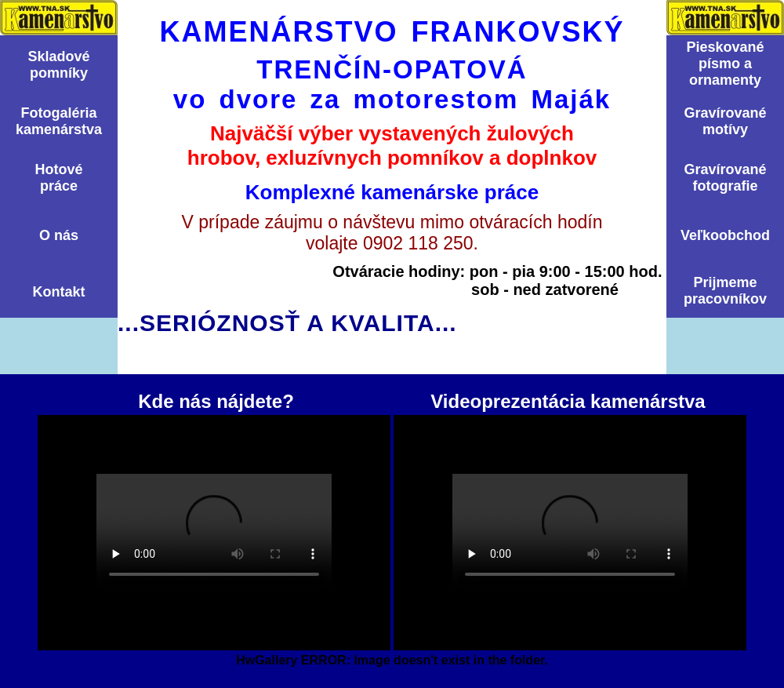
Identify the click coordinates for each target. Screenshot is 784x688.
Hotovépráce (58, 178)
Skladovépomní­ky (58, 65)
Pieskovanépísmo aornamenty (725, 64)
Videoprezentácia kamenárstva (570, 533)
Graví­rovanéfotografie (725, 178)
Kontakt (59, 292)
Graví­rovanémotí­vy (725, 121)
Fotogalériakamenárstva (59, 121)
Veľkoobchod (725, 235)
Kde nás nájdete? (214, 533)
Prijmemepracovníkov (725, 291)
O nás (59, 235)
